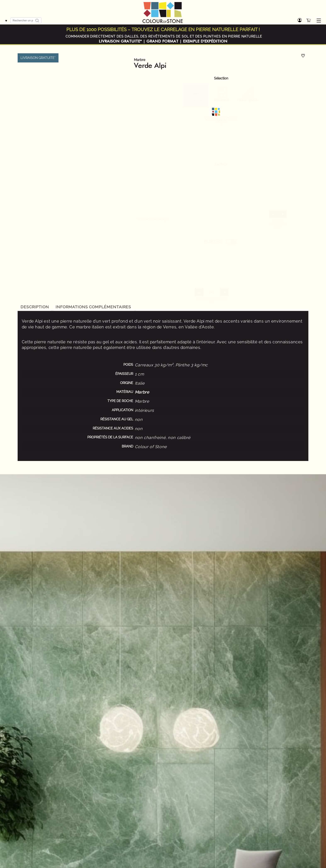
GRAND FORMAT (162, 41)
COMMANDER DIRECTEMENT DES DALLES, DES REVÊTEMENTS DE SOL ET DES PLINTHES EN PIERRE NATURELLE (164, 36)
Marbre (140, 60)
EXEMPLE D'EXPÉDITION (205, 41)
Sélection (221, 78)
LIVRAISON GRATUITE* (120, 41)
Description (35, 307)
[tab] (35, 307)
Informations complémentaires (93, 307)
